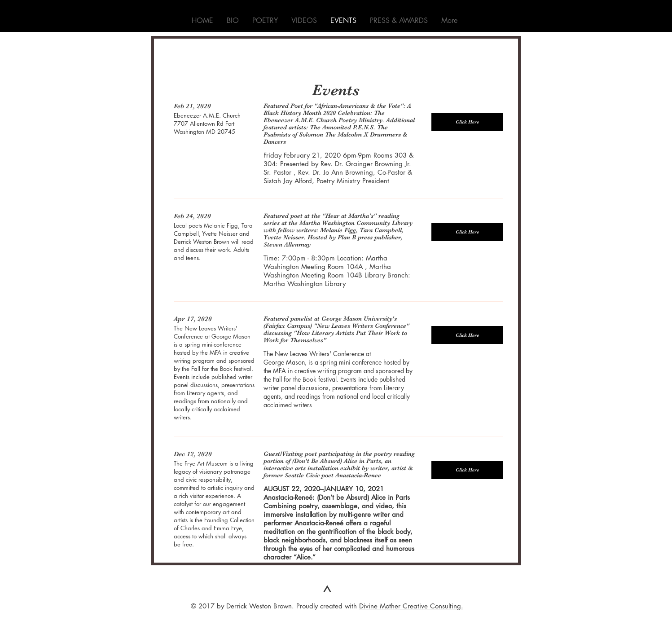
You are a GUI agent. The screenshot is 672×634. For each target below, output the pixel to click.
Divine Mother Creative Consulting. (411, 606)
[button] (467, 122)
